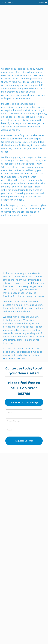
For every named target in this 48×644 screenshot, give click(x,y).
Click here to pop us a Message (24, 402)
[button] (41, 2)
